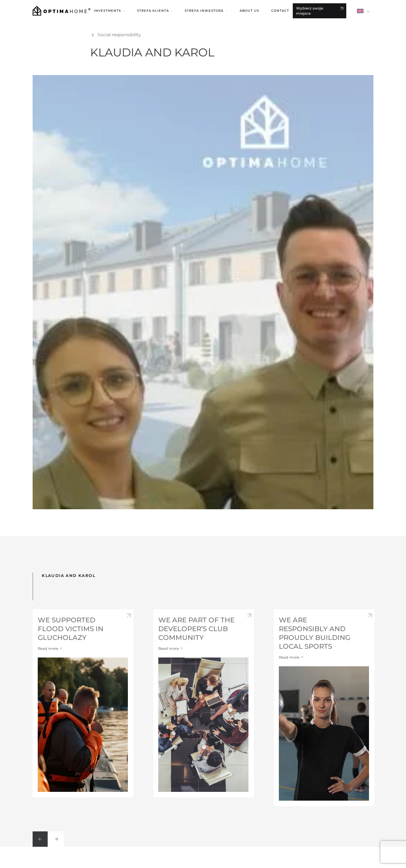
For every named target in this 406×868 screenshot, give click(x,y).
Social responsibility (119, 35)
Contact (280, 11)
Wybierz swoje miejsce (310, 11)
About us (249, 11)
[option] (83, 703)
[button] (109, 11)
